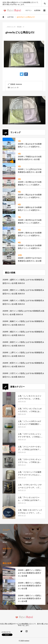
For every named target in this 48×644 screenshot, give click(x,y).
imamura (19, 84)
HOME (5, 534)
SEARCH (45, 3)
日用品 (28, 553)
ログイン (29, 10)
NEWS (5, 542)
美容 (4, 553)
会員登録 (37, 10)
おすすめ (6, 538)
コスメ (5, 557)
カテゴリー (29, 534)
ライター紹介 (30, 538)
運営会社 (28, 542)
